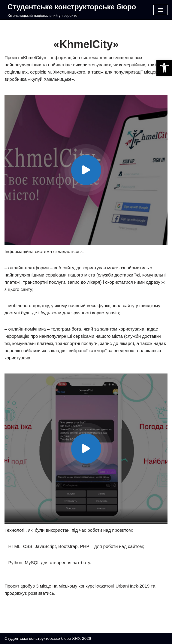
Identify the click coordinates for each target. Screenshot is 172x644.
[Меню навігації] (160, 10)
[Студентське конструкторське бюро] (70, 10)
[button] (164, 68)
